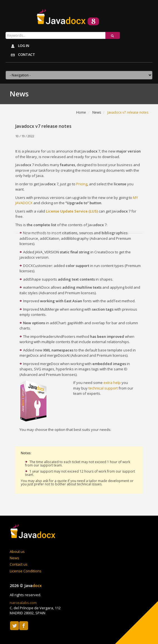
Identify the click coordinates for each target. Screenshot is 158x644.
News (97, 112)
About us (17, 551)
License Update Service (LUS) (72, 211)
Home (81, 112)
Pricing (82, 184)
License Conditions (26, 571)
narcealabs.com (23, 603)
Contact (21, 55)
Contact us (19, 564)
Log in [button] (19, 46)
